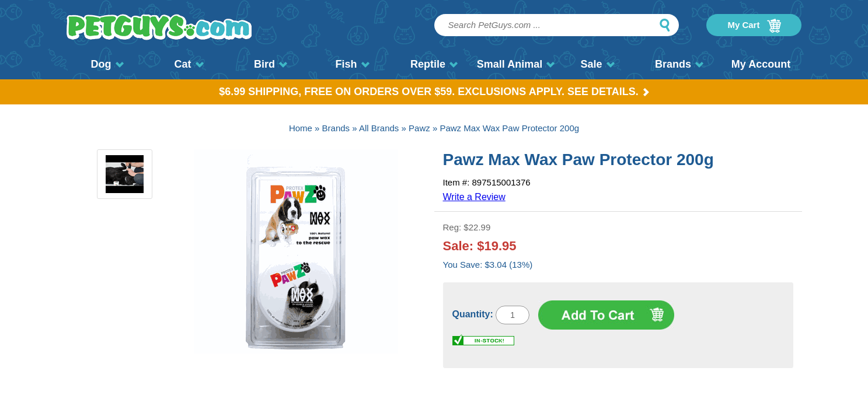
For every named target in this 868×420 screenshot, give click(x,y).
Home (301, 128)
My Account (761, 64)
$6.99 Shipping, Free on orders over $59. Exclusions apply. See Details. (434, 92)
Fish (352, 64)
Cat (189, 64)
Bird (271, 64)
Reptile (434, 64)
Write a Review (474, 197)
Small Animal (516, 64)
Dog (107, 64)
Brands (679, 64)
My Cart (754, 26)
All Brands (379, 128)
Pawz (419, 128)
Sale (597, 64)
